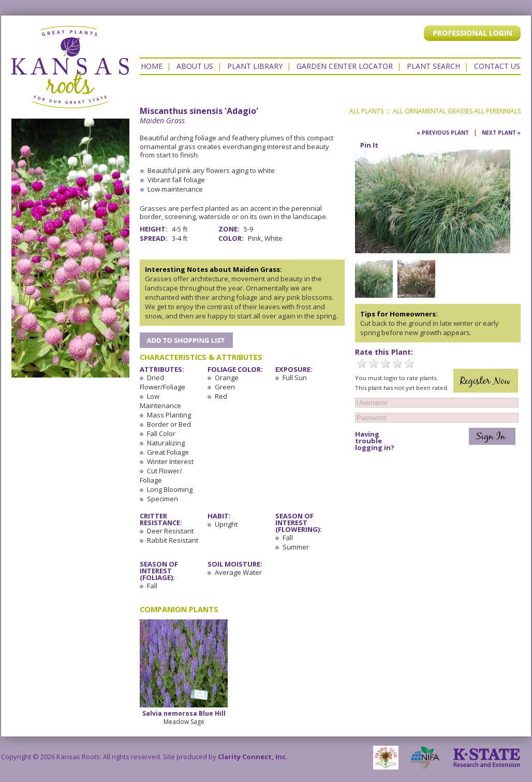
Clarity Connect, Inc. (253, 757)
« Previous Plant (443, 133)
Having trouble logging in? (375, 441)
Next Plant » (501, 133)
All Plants (366, 111)
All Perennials (497, 111)
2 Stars (374, 364)
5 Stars (409, 364)
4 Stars (397, 364)
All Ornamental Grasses (433, 111)
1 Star (362, 364)
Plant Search (433, 66)
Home (152, 66)
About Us (195, 66)
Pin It (369, 145)
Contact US (497, 66)
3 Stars (386, 364)
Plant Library (255, 66)
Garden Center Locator (345, 66)
